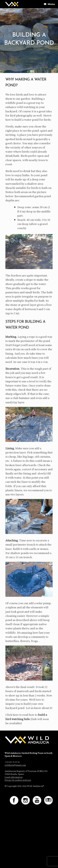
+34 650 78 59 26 (12, 762)
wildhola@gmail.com (15, 765)
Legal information (14, 777)
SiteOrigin (34, 815)
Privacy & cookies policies (18, 780)
